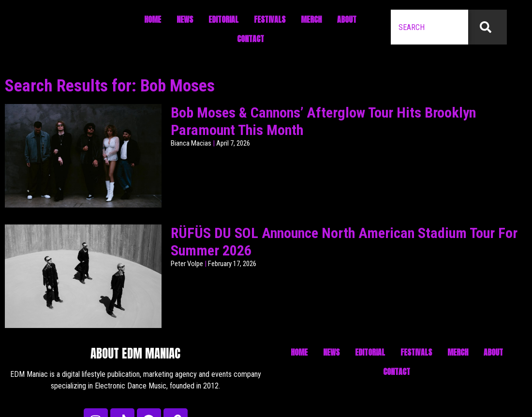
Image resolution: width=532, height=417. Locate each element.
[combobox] (429, 27)
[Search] (488, 27)
